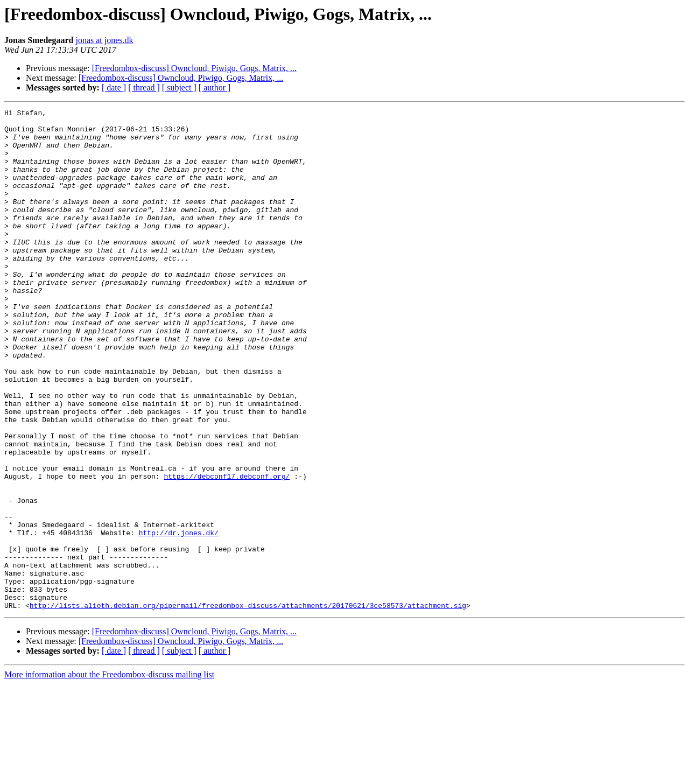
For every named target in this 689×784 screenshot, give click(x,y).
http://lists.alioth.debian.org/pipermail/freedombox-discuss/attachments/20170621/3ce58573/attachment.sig (248, 705)
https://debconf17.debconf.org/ (227, 550)
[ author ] (215, 87)
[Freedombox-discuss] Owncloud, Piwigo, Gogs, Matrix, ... (194, 68)
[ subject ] (179, 87)
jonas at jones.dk (104, 40)
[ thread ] (144, 87)
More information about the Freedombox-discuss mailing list (109, 775)
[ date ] (114, 87)
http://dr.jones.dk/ (179, 618)
